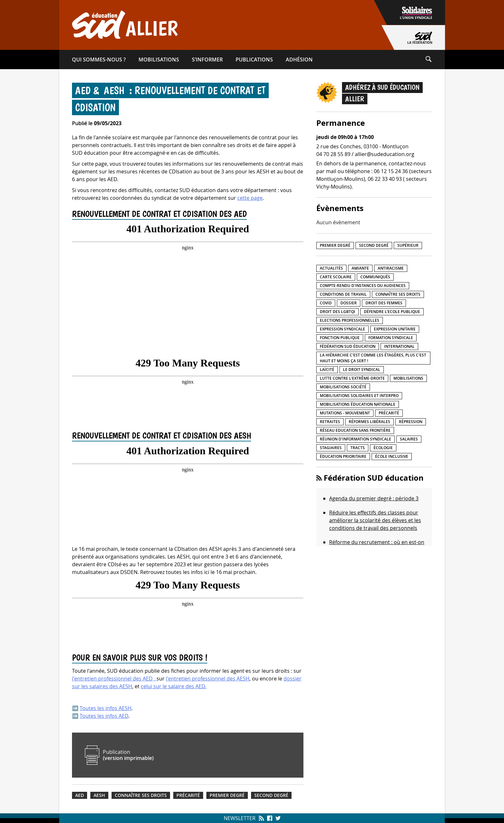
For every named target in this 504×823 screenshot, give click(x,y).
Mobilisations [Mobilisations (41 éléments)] (408, 378)
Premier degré (227, 795)
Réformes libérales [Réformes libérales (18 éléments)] (369, 422)
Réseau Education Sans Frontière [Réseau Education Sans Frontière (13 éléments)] (355, 430)
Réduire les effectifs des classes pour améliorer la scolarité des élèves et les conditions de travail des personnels (375, 520)
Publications (254, 60)
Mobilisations (159, 60)
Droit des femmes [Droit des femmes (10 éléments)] (384, 303)
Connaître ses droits (141, 795)
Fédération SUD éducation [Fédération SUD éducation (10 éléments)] (348, 346)
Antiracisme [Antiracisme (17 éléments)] (391, 268)
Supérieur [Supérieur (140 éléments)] (408, 245)
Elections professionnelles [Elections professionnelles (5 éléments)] (350, 320)
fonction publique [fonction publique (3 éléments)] (340, 338)
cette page (250, 198)
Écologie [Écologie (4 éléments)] (383, 448)
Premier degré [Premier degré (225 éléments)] (335, 245)
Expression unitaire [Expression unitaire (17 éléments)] (395, 329)
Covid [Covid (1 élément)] (326, 303)
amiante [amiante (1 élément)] (360, 268)
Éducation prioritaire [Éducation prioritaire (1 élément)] (343, 456)
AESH (99, 795)
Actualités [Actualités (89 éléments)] (331, 268)
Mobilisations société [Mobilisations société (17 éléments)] (343, 387)
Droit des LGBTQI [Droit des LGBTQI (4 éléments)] (337, 312)
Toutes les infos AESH (106, 708)
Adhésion (299, 60)
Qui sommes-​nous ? (99, 60)
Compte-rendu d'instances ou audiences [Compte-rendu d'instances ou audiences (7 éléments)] (363, 286)
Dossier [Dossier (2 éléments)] (349, 303)
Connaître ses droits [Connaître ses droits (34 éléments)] (398, 294)
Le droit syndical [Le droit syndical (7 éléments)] (362, 370)
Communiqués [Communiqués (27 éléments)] (375, 277)
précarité (188, 795)
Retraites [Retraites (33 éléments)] (330, 422)
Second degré (271, 795)
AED (80, 795)
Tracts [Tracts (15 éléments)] (358, 448)
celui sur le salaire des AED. (174, 686)
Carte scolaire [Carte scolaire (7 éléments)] (336, 277)
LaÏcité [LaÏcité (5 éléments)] (327, 370)
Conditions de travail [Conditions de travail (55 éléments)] (343, 294)
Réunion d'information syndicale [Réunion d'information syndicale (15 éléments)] (355, 439)
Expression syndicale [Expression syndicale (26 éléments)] (342, 329)
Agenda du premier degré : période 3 (374, 498)
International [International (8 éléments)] (399, 346)
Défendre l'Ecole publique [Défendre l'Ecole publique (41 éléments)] (392, 312)
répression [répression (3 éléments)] (411, 422)
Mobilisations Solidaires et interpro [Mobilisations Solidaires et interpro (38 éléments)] (359, 396)
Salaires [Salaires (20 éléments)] (409, 439)
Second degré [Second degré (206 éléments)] (374, 245)
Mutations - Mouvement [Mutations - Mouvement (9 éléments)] (345, 413)
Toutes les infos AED (104, 716)
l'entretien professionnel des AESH (208, 679)
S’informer (207, 60)
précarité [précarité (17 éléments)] (389, 413)
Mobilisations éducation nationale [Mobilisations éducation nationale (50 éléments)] (358, 404)
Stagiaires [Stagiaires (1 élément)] (331, 448)
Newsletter (240, 818)
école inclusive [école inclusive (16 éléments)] (392, 456)
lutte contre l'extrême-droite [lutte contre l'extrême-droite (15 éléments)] (352, 378)
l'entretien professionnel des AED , (114, 679)
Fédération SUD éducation (374, 478)
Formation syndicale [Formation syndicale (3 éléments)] (391, 338)
